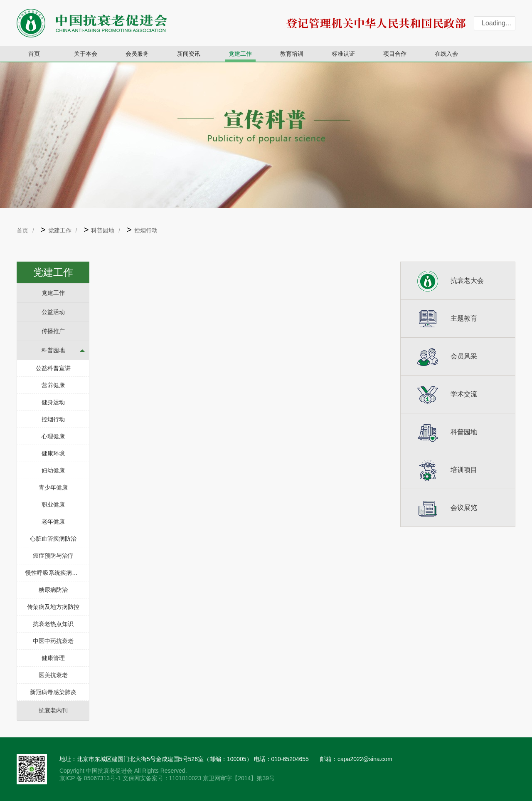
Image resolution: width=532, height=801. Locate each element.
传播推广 (53, 331)
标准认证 (343, 54)
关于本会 (86, 54)
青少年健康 (53, 487)
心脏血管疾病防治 (53, 539)
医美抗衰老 (53, 675)
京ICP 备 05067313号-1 (91, 778)
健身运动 (53, 402)
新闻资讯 (189, 54)
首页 (34, 54)
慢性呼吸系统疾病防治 (54, 573)
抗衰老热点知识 (53, 624)
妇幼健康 (53, 470)
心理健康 (53, 436)
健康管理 (53, 658)
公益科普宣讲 (53, 368)
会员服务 (137, 54)
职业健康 (53, 504)
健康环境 (53, 453)
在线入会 (446, 54)
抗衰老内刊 (53, 710)
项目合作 (395, 54)
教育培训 (292, 54)
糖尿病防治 (53, 590)
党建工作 (240, 54)
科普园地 (103, 230)
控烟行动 (146, 230)
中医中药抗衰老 (53, 641)
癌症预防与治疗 (53, 556)
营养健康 (53, 385)
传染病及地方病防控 (53, 607)
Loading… (497, 23)
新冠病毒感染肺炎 (53, 692)
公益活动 (53, 312)
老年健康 (53, 522)
